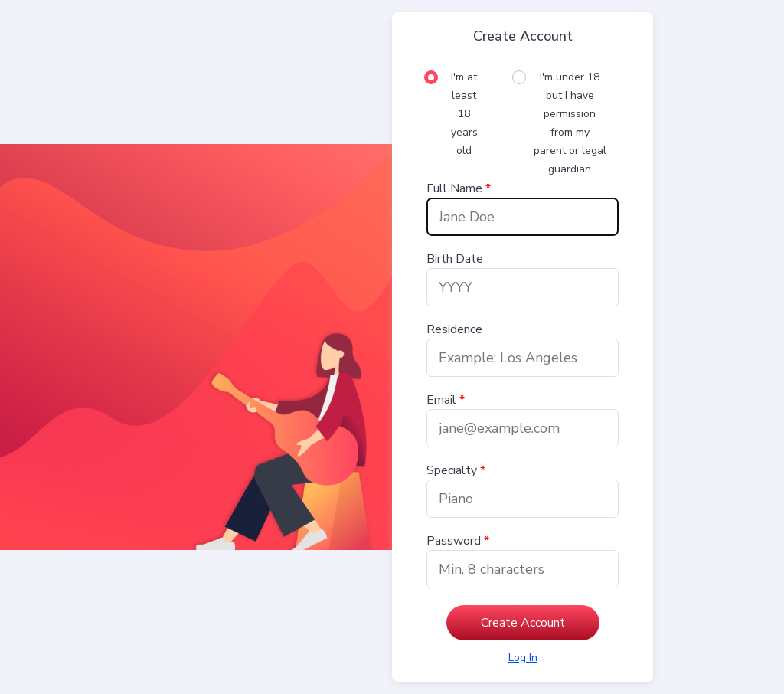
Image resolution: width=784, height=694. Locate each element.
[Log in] (523, 658)
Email (441, 400)
